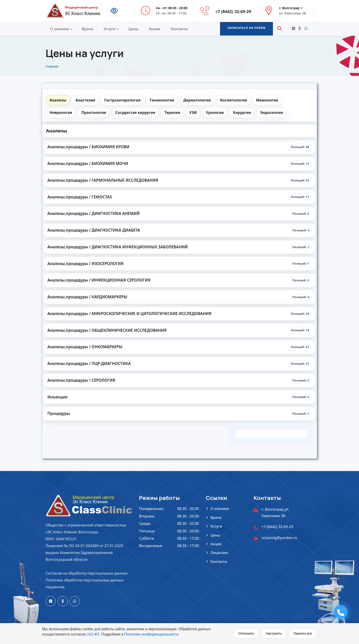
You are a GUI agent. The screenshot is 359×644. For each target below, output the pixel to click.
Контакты (179, 29)
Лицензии (219, 553)
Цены (133, 29)
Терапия (172, 112)
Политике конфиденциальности (151, 634)
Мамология (267, 100)
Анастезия (85, 100)
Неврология (61, 112)
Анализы (58, 100)
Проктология (94, 112)
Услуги (109, 29)
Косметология (234, 100)
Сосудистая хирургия (135, 112)
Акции (155, 29)
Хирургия (242, 112)
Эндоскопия (272, 112)
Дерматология (197, 100)
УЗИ (193, 112)
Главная (52, 66)
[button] (246, 29)
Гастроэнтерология (122, 100)
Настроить (274, 633)
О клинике (60, 29)
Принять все (303, 633)
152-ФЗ (93, 634)
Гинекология (162, 100)
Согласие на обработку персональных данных (87, 573)
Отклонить (246, 633)
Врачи (87, 29)
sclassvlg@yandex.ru (279, 538)
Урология (215, 112)
